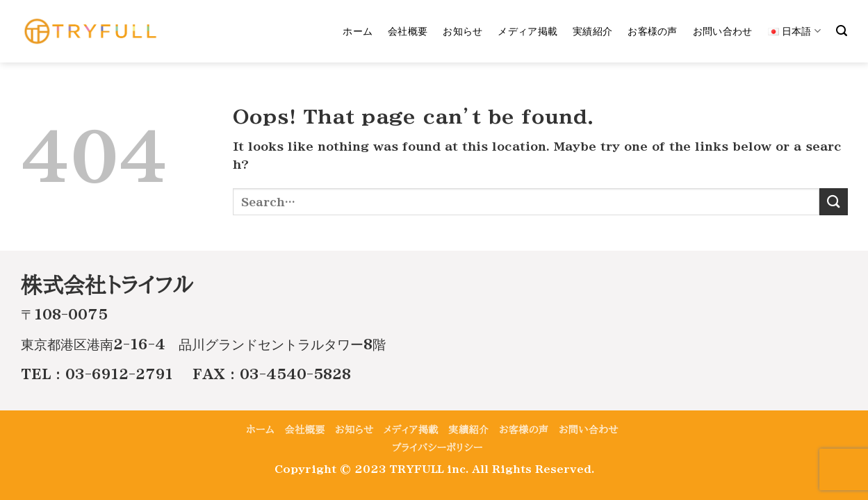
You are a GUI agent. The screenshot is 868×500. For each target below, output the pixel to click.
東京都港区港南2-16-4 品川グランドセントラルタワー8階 (203, 344)
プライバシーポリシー (437, 448)
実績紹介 (592, 31)
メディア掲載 (527, 31)
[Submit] (833, 202)
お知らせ (462, 31)
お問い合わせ (723, 31)
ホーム (358, 31)
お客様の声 (652, 31)
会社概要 (408, 31)
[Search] (842, 31)
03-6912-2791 (119, 374)
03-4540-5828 (295, 374)
